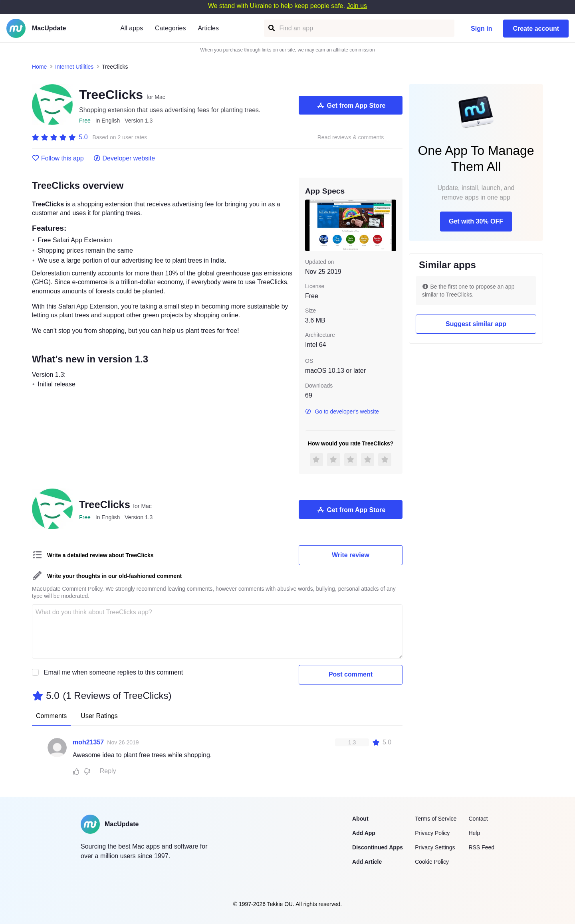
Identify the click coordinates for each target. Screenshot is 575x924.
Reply (108, 771)
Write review (351, 555)
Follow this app (58, 158)
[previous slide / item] (311, 225)
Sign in (481, 29)
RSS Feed (481, 847)
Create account (536, 29)
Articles (208, 28)
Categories (170, 28)
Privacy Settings (435, 847)
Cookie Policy (432, 862)
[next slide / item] (391, 225)
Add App (364, 833)
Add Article (367, 862)
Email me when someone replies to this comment (114, 672)
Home (39, 67)
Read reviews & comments (351, 138)
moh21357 (88, 742)
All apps (132, 28)
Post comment (351, 674)
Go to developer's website (342, 412)
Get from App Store (351, 105)
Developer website (124, 158)
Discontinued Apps (378, 847)
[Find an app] (271, 28)
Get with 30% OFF (476, 221)
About (360, 819)
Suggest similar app (476, 324)
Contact (478, 819)
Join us (357, 6)
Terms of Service (436, 819)
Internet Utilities (74, 67)
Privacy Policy (432, 833)
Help (474, 833)
